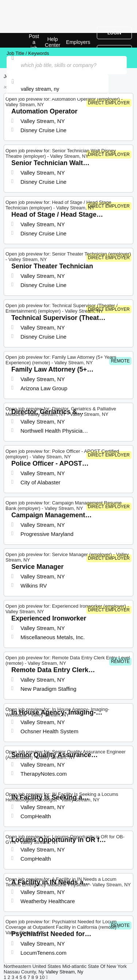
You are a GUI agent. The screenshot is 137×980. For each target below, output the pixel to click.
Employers (78, 42)
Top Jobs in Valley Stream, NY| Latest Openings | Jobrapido (24, 40)
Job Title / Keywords (28, 53)
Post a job (34, 42)
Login (114, 33)
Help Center (53, 42)
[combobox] (58, 89)
